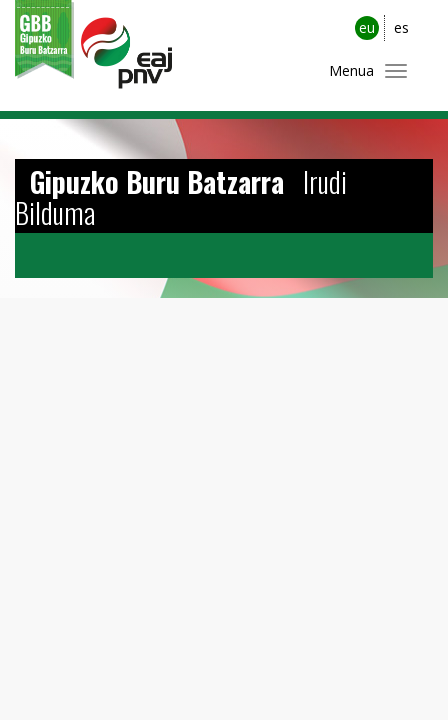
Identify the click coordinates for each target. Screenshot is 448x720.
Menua (351, 70)
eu (367, 27)
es (401, 27)
